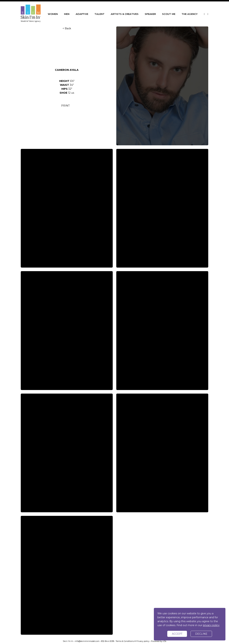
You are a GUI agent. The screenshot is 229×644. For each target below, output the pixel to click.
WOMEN (53, 14)
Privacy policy (143, 641)
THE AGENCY (190, 14)
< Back (67, 28)
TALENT (99, 14)
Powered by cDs (159, 641)
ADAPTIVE (82, 14)
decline (201, 634)
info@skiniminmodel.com (87, 641)
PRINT (65, 106)
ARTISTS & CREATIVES (125, 14)
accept (177, 634)
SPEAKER (150, 14)
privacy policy (211, 625)
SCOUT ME (169, 14)
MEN (67, 14)
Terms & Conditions (125, 641)
